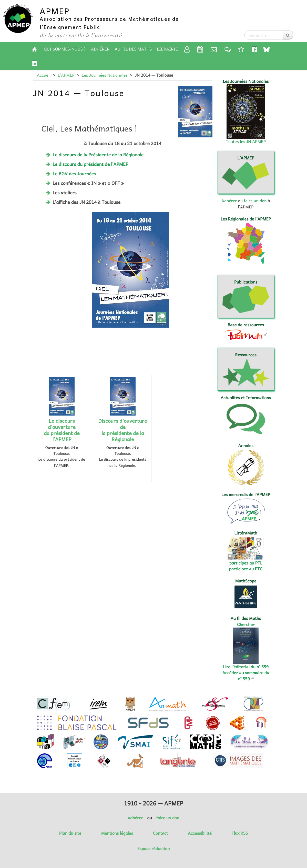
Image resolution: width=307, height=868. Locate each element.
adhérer (135, 818)
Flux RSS (240, 833)
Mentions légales (117, 833)
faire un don (255, 201)
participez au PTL (246, 563)
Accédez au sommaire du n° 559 (246, 676)
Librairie (168, 49)
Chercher (246, 624)
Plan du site (70, 833)
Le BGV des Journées (74, 174)
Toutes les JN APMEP (246, 142)
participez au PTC (246, 569)
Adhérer (100, 49)
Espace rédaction (153, 849)
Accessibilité (200, 833)
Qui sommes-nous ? (65, 49)
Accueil (44, 75)
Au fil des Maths (133, 49)
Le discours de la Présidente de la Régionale (98, 155)
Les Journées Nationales (105, 75)
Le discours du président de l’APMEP (90, 164)
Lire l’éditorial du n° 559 (246, 667)
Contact (161, 833)
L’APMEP (66, 75)
